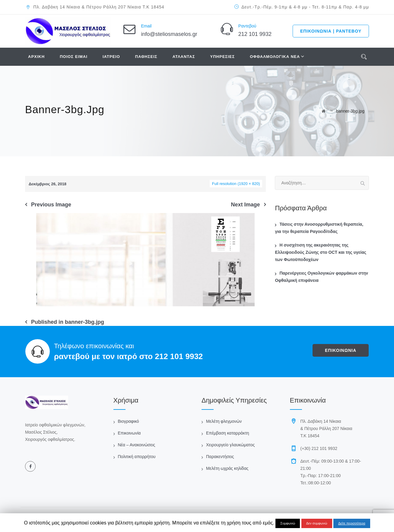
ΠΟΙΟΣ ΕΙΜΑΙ (74, 57)
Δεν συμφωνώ (317, 523)
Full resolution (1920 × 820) (236, 184)
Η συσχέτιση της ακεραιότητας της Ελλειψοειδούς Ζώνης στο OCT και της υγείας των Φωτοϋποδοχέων (321, 252)
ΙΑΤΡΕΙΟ (111, 57)
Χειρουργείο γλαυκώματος (230, 445)
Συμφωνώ (288, 523)
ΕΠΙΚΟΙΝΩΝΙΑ (341, 350)
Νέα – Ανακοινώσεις (137, 445)
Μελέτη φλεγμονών (224, 421)
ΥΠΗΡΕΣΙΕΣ (223, 57)
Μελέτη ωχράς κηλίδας (227, 468)
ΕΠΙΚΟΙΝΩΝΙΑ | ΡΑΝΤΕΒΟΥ (331, 31)
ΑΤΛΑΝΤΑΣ (184, 57)
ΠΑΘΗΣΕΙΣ (146, 57)
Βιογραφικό (129, 421)
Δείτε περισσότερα (352, 523)
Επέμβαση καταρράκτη (227, 433)
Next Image (245, 205)
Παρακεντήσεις (220, 457)
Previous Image (51, 205)
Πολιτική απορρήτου (137, 457)
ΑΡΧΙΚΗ (36, 57)
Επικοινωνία (129, 433)
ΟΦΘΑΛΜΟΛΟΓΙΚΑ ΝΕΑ (275, 57)
